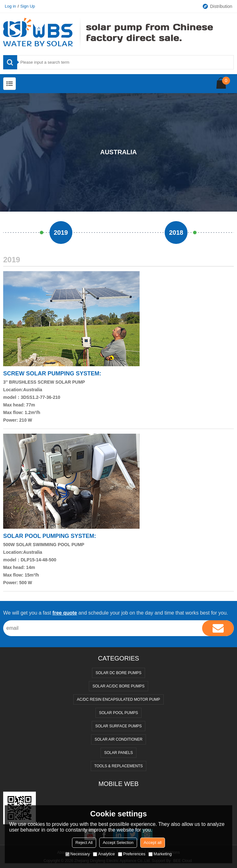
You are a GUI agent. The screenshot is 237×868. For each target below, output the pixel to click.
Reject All (84, 842)
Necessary (78, 854)
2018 (176, 233)
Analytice (104, 854)
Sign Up (28, 6)
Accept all (153, 842)
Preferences (132, 854)
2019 (61, 233)
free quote (65, 613)
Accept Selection (118, 842)
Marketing (160, 854)
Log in (10, 6)
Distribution (217, 6)
